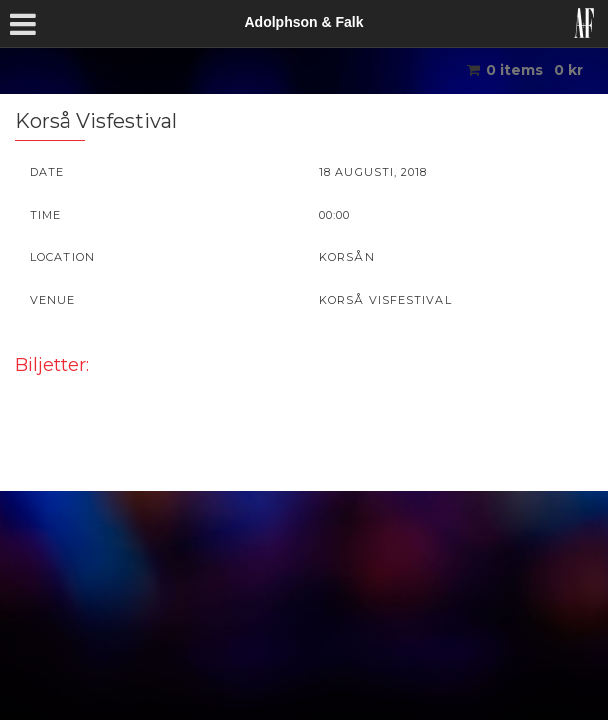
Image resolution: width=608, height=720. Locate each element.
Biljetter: (52, 364)
